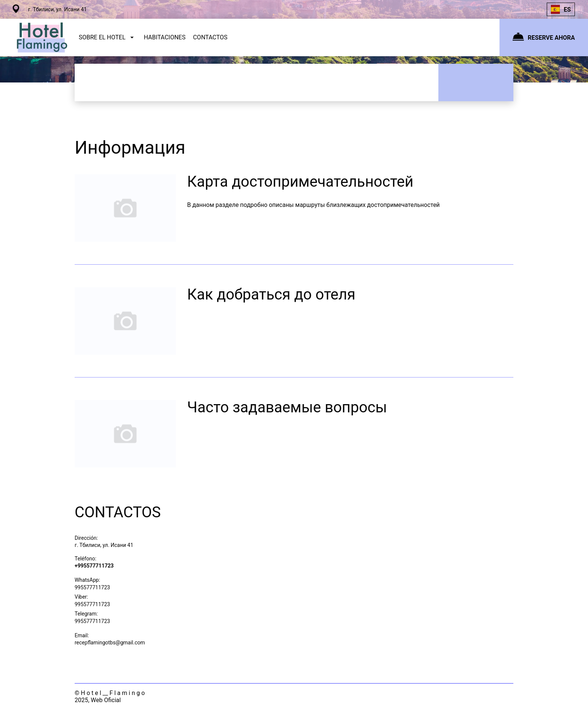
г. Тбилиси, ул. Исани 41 (104, 545)
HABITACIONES (165, 37)
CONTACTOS (210, 37)
